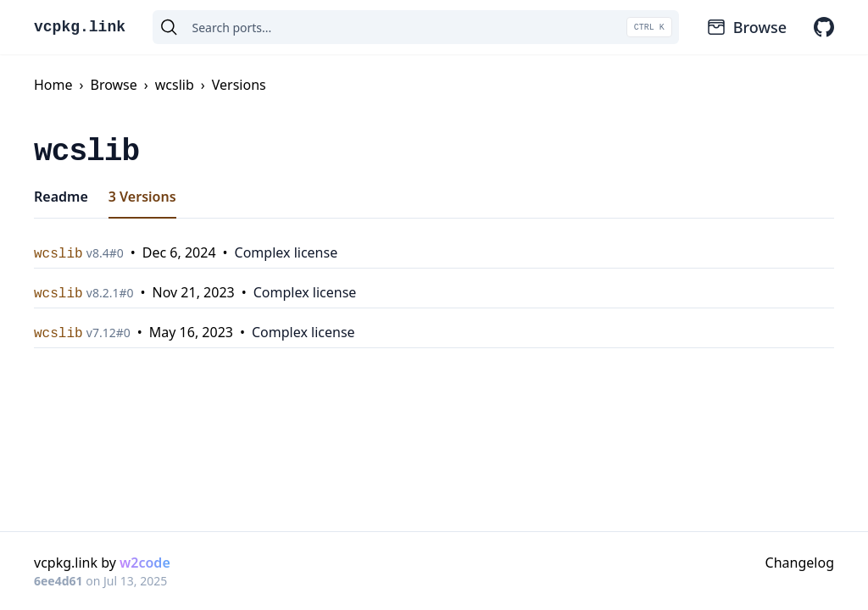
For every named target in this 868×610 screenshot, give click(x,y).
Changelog (800, 563)
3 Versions (142, 197)
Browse (746, 27)
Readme (61, 197)
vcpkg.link (80, 27)
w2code (145, 563)
